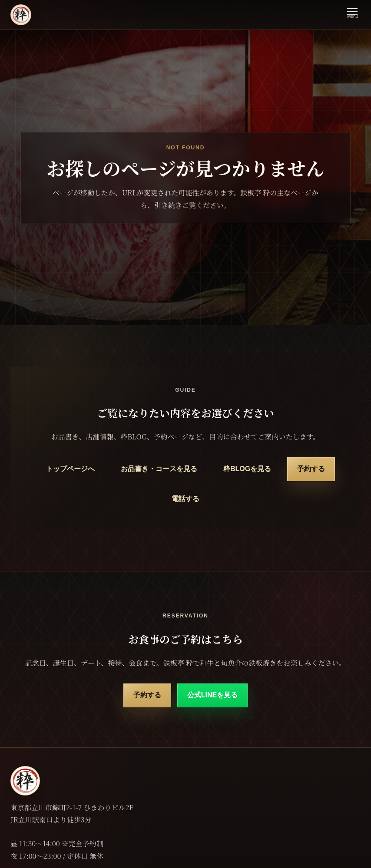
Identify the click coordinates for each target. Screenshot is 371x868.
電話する (185, 499)
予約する (311, 469)
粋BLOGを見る (247, 469)
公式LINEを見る (212, 695)
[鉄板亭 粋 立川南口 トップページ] (21, 15)
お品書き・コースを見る (159, 469)
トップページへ (70, 469)
